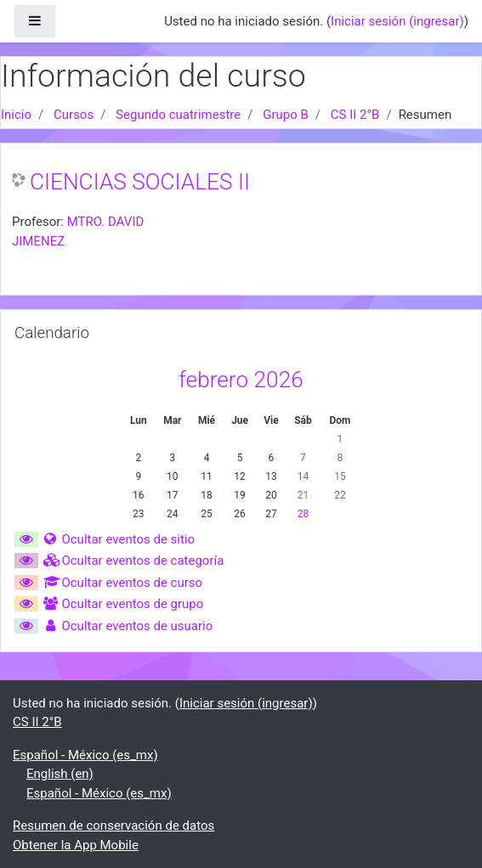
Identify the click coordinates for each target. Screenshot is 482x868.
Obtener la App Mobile (76, 845)
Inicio (16, 115)
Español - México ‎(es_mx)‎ (85, 755)
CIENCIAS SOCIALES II (140, 182)
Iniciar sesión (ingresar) (397, 21)
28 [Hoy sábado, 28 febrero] (303, 514)
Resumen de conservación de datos (113, 826)
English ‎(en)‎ (60, 774)
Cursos (74, 115)
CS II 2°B (355, 115)
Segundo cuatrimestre (178, 115)
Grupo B (286, 115)
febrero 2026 (241, 380)
